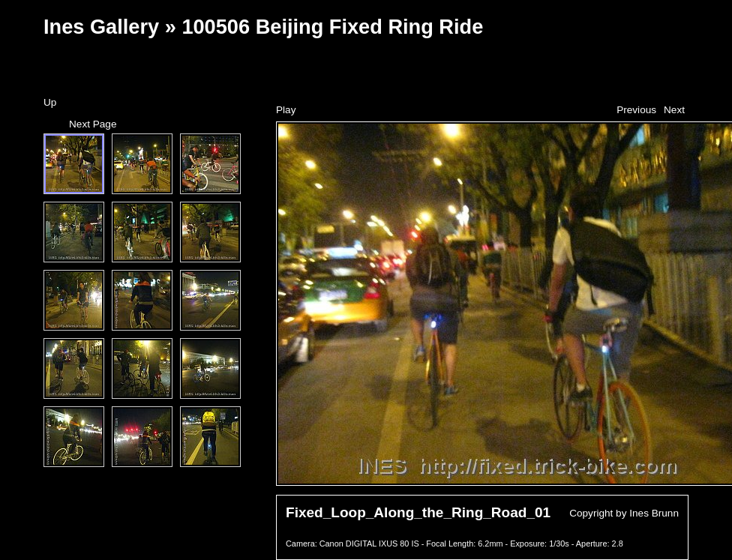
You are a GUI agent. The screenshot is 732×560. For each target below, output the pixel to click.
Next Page (93, 124)
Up (50, 102)
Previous (636, 110)
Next (674, 110)
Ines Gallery (101, 27)
